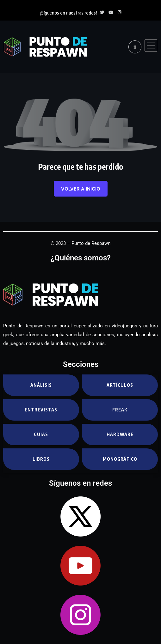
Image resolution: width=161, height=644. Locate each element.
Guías (41, 434)
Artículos (120, 385)
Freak (120, 410)
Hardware (120, 434)
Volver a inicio (81, 189)
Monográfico (120, 459)
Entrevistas (41, 410)
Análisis (41, 385)
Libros (41, 459)
